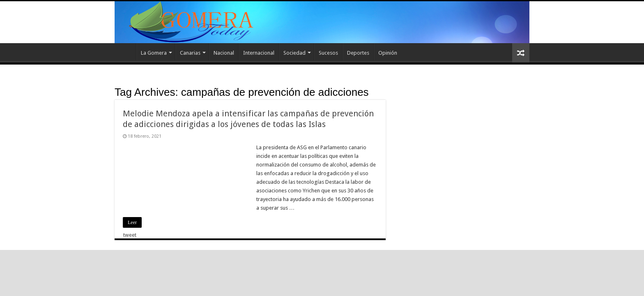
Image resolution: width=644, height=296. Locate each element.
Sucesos (328, 53)
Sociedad (294, 53)
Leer (132, 222)
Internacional (259, 53)
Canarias (190, 53)
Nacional (224, 53)
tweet (130, 235)
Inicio (125, 52)
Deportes (358, 53)
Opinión (388, 53)
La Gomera (154, 53)
